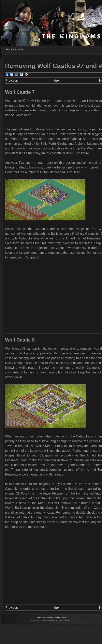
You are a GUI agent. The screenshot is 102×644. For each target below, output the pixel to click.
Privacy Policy (60, 618)
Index (56, 81)
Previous (12, 81)
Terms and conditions (45, 618)
